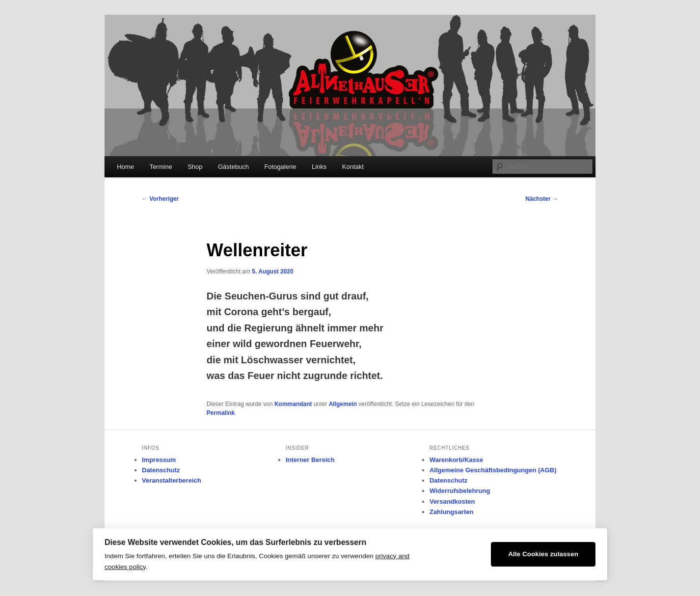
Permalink (221, 413)
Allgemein (343, 404)
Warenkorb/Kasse (456, 460)
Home (125, 167)
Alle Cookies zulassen (543, 554)
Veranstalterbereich (172, 480)
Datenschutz (161, 470)
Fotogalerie (280, 167)
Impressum (159, 460)
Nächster (542, 199)
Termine (161, 167)
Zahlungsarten (452, 512)
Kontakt (353, 167)
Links (319, 167)
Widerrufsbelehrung (460, 491)
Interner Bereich (310, 460)
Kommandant (293, 404)
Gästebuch (233, 167)
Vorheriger (160, 199)
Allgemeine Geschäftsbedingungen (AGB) (493, 470)
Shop (195, 167)
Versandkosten (452, 501)
